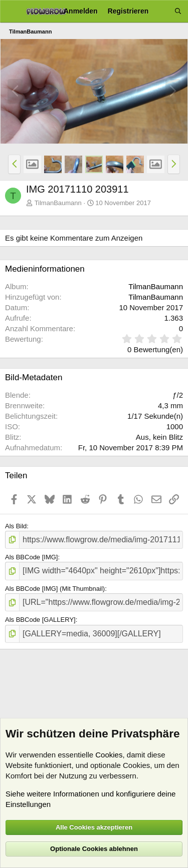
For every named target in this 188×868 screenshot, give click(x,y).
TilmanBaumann (58, 203)
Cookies (109, 755)
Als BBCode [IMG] (31, 557)
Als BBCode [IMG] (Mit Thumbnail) (55, 589)
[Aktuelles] (161, 11)
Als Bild (16, 526)
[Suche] (178, 11)
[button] (14, 164)
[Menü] (11, 12)
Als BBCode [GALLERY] (40, 620)
